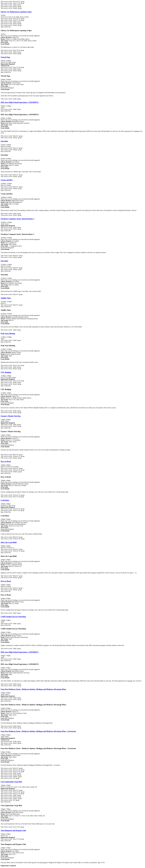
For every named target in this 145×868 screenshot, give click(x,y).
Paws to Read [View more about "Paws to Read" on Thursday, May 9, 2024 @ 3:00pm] (6, 461)
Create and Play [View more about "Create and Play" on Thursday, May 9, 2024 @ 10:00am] (7, 180)
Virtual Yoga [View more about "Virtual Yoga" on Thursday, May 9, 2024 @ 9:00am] (5, 57)
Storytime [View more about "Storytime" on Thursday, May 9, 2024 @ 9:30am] (4, 141)
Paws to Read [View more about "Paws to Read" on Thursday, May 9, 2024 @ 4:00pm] (6, 581)
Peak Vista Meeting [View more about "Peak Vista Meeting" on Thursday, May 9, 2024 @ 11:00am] (8, 333)
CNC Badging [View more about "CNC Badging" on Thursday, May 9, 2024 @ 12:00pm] (6, 372)
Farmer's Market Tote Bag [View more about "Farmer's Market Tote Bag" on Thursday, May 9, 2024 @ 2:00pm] (11, 416)
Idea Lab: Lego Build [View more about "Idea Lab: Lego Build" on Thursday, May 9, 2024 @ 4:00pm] (9, 542)
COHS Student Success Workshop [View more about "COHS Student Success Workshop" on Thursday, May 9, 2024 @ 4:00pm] (13, 617)
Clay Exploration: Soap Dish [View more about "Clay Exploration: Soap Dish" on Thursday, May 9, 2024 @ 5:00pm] (11, 782)
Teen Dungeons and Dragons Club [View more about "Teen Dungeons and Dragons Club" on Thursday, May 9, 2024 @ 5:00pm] (13, 830)
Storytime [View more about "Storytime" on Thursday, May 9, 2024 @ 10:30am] (4, 261)
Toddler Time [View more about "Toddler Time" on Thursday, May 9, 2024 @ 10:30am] (6, 298)
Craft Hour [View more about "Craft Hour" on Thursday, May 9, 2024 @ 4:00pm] (5, 500)
